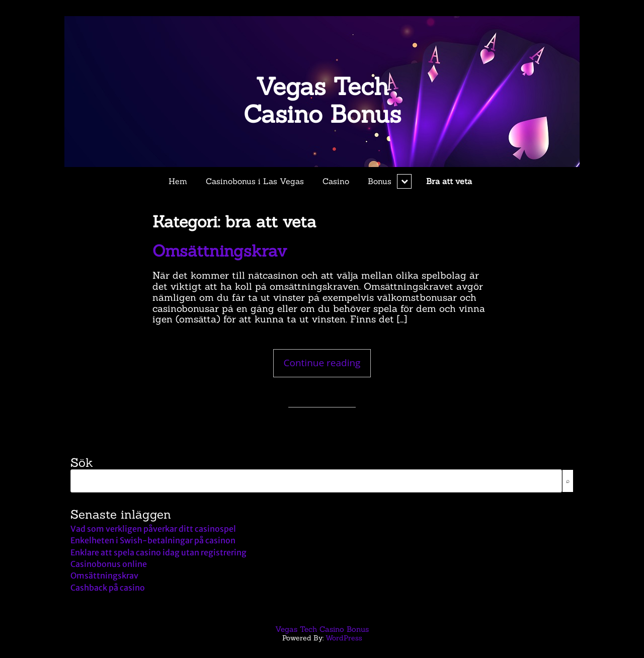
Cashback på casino (108, 588)
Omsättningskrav (220, 251)
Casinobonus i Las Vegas (255, 181)
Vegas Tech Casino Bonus (322, 100)
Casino (336, 181)
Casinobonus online (109, 564)
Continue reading (328, 363)
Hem (178, 181)
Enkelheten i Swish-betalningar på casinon (153, 540)
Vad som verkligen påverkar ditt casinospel (153, 529)
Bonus (380, 181)
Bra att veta (449, 181)
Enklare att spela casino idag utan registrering (158, 552)
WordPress (344, 638)
